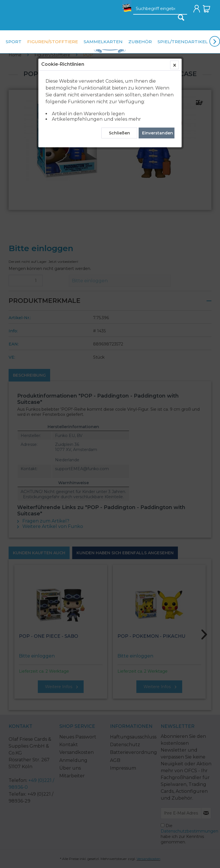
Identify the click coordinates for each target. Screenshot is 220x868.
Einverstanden (158, 133)
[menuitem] (125, 10)
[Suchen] (181, 17)
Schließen (119, 133)
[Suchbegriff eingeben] (160, 9)
